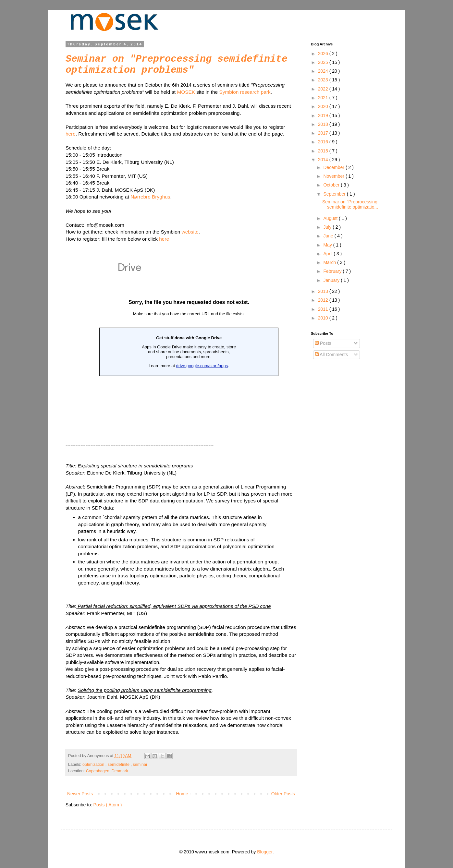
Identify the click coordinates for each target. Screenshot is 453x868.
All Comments (331, 355)
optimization (94, 765)
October (332, 185)
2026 (324, 54)
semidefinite (119, 765)
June (329, 236)
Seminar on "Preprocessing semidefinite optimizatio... (350, 205)
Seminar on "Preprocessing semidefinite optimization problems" (177, 65)
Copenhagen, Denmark (107, 771)
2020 (324, 106)
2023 (324, 80)
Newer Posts (80, 794)
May (328, 245)
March (330, 262)
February (333, 271)
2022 (324, 89)
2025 (324, 62)
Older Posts (283, 794)
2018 (324, 124)
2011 (324, 309)
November (334, 176)
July (328, 227)
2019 (324, 115)
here (71, 134)
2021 (324, 98)
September (335, 194)
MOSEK (186, 92)
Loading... (189, 337)
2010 (324, 318)
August (331, 218)
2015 (324, 151)
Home (182, 794)
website (190, 232)
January (332, 280)
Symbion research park (245, 92)
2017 (324, 133)
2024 (324, 71)
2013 (324, 291)
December (334, 167)
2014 (324, 160)
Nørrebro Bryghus (150, 197)
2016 (324, 142)
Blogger (265, 852)
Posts (323, 343)
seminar (140, 765)
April (328, 254)
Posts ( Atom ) (108, 805)
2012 (324, 300)
